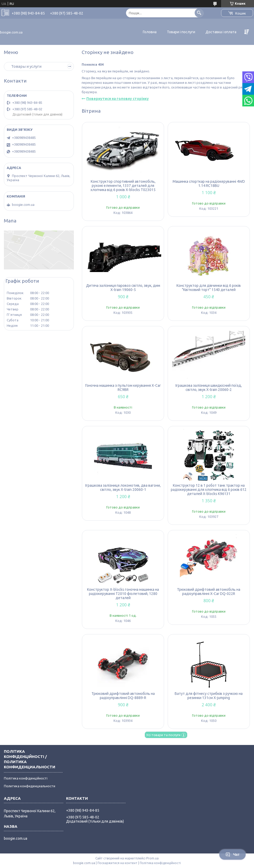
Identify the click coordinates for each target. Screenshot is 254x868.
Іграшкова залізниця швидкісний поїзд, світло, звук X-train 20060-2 (209, 388)
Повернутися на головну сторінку (118, 99)
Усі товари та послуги (163, 735)
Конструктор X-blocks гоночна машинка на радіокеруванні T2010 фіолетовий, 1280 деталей (123, 594)
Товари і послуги (181, 32)
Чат (232, 855)
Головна (150, 32)
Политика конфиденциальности (30, 786)
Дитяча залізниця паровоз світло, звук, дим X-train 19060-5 (123, 288)
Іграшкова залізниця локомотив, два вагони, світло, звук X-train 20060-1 (123, 487)
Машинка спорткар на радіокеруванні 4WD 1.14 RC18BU (209, 184)
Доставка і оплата (221, 32)
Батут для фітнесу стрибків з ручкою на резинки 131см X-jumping (209, 696)
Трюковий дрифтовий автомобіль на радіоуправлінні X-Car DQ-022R (209, 592)
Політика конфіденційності (26, 778)
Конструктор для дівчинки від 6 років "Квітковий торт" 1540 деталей (209, 288)
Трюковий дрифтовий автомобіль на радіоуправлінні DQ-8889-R (123, 696)
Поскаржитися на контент (117, 863)
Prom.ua (152, 858)
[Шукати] (199, 13)
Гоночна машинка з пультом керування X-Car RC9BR (123, 388)
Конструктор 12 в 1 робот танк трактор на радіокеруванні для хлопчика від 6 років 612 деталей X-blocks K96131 (209, 490)
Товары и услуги (26, 66)
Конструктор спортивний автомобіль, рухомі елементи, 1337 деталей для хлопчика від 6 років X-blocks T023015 (123, 186)
